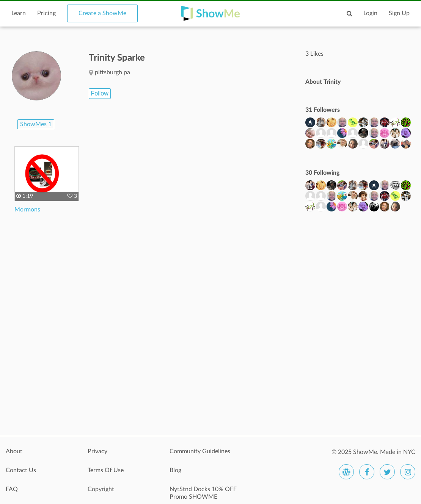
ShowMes (36, 124)
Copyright (101, 489)
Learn (19, 13)
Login (370, 13)
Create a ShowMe (102, 13)
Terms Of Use (106, 470)
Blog (175, 470)
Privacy (97, 451)
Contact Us (21, 470)
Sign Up (399, 13)
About (14, 451)
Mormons (27, 210)
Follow (100, 93)
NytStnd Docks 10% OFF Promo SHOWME (203, 493)
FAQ (12, 489)
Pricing (46, 13)
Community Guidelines (200, 451)
